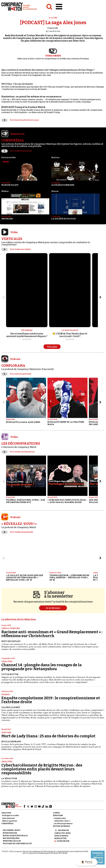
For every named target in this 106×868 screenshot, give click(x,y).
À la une (53, 18)
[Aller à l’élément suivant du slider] (100, 297)
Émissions (58, 816)
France (6, 694)
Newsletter (60, 838)
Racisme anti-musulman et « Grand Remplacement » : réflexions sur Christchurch (52, 634)
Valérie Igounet (11, 707)
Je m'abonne (53, 608)
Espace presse (61, 836)
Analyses (7, 661)
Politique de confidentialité (17, 844)
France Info (53, 28)
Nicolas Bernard (11, 742)
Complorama (60, 818)
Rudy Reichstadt (11, 641)
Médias (5, 191)
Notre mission (10, 833)
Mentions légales (12, 841)
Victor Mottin (10, 674)
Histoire (6, 733)
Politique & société (10, 816)
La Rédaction (9, 779)
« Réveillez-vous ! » (62, 821)
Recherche (63, 830)
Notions (55, 158)
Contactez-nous (63, 833)
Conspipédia (7, 824)
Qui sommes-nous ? (12, 830)
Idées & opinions (11, 628)
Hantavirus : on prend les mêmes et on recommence (31, 97)
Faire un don (63, 841)
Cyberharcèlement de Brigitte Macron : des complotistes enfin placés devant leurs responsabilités (42, 769)
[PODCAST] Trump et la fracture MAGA (23, 107)
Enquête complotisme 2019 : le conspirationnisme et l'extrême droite (51, 700)
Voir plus (52, 347)
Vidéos (56, 813)
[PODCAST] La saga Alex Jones (53, 23)
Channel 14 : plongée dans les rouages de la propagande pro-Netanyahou (41, 667)
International (8, 818)
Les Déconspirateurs (63, 824)
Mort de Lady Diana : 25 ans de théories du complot (48, 736)
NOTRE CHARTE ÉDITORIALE (15, 836)
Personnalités (8, 158)
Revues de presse (61, 826)
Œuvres (55, 191)
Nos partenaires (11, 838)
